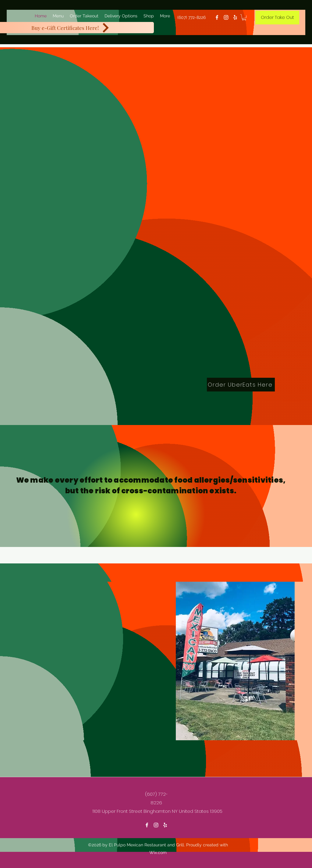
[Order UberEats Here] (241, 385)
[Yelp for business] (235, 17)
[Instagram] (226, 17)
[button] (244, 17)
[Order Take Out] (277, 18)
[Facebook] (217, 17)
